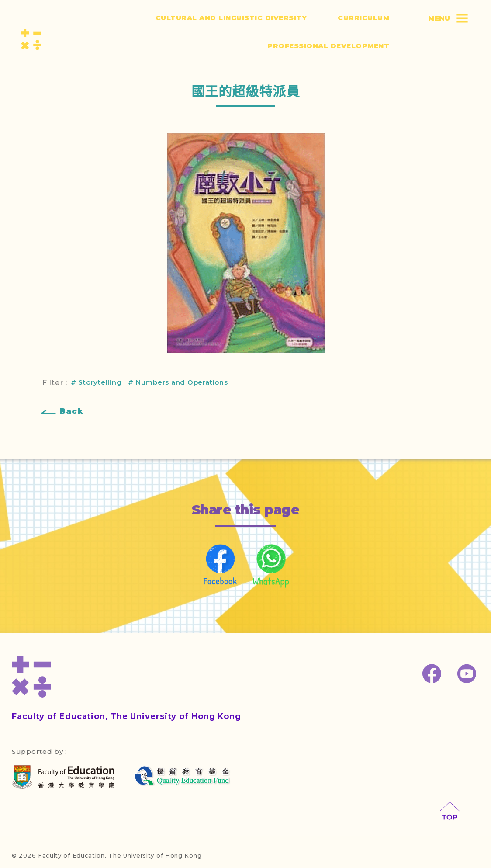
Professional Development (328, 46)
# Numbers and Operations (178, 382)
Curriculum (363, 18)
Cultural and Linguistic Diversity (231, 18)
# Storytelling (96, 382)
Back (71, 411)
